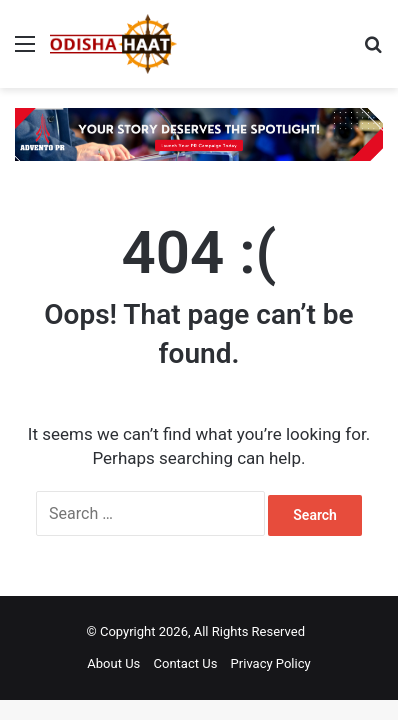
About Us (113, 663)
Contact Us (186, 663)
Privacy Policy (271, 663)
